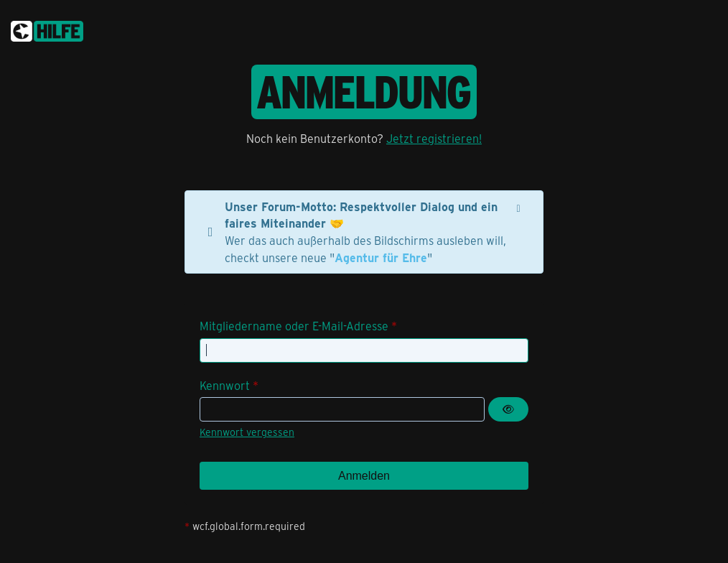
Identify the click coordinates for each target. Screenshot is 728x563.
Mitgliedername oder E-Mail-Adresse (294, 326)
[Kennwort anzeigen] (508, 409)
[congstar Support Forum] (47, 29)
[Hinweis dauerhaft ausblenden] (520, 207)
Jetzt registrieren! (434, 138)
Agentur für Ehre (381, 257)
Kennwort (225, 385)
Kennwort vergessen (247, 432)
